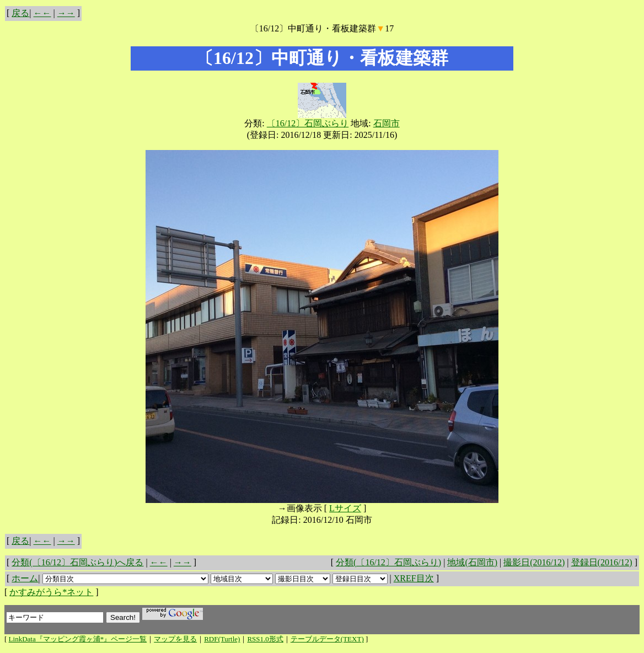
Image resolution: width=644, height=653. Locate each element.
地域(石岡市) (472, 562)
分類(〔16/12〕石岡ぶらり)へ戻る (77, 562)
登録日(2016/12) (602, 562)
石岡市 (387, 123)
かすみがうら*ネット (51, 592)
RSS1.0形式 (265, 639)
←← (42, 13)
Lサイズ (345, 508)
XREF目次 (414, 578)
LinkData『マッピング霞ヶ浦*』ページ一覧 (78, 639)
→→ (66, 13)
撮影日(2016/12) (534, 562)
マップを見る (175, 639)
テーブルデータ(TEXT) (327, 639)
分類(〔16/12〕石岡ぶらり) (388, 562)
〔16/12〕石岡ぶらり (308, 123)
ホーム (25, 578)
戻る (20, 13)
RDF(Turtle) (222, 639)
